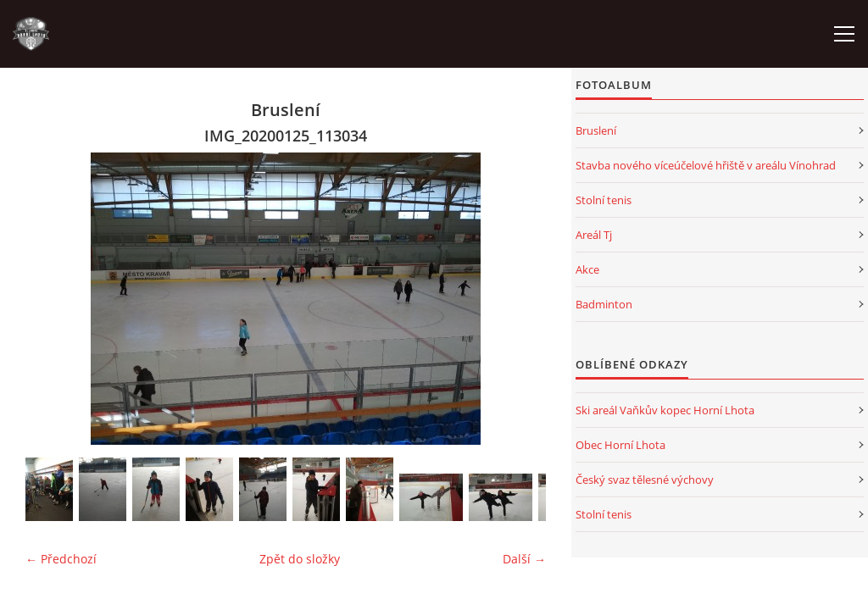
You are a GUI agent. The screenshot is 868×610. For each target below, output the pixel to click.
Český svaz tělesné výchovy (645, 480)
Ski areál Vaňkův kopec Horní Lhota (665, 410)
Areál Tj (594, 235)
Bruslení (596, 130)
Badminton (604, 304)
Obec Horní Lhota (620, 445)
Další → (524, 559)
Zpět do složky (300, 559)
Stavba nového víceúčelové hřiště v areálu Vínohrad (706, 165)
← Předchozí (61, 559)
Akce (587, 269)
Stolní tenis (604, 200)
